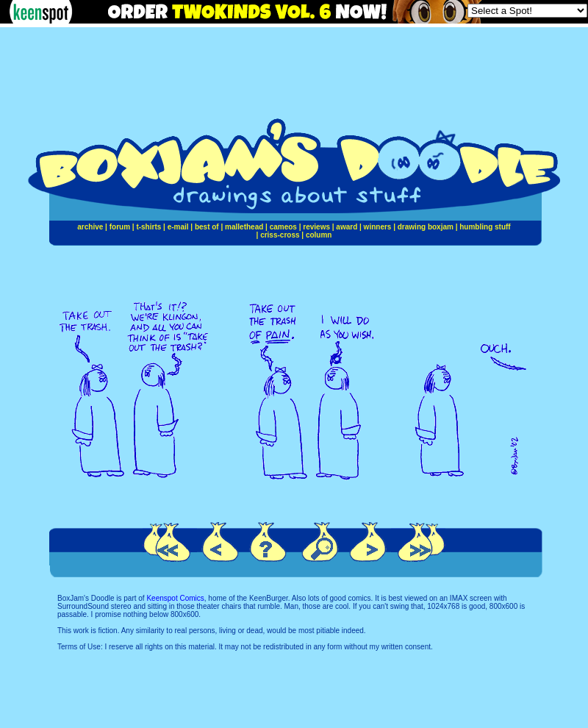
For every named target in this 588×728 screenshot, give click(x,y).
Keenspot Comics (175, 598)
